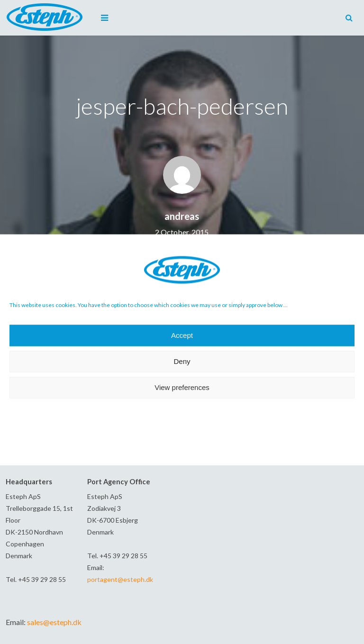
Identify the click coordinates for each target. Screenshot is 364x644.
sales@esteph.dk (54, 622)
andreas (182, 216)
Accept (182, 335)
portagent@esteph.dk (120, 579)
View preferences (182, 387)
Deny (182, 361)
